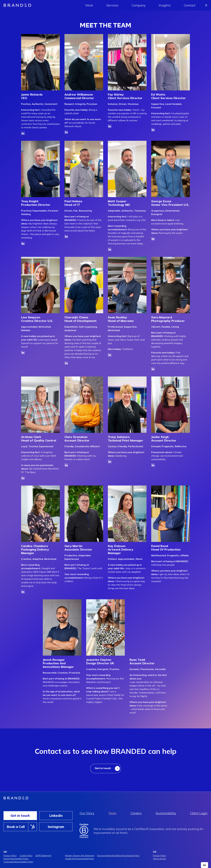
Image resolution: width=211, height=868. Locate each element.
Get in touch (20, 816)
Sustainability (166, 813)
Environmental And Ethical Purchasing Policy (118, 856)
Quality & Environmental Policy (80, 859)
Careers (136, 813)
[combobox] (204, 865)
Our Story (87, 813)
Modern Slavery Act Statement (80, 856)
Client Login (199, 813)
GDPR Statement (43, 856)
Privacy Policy (10, 856)
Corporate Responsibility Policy (18, 862)
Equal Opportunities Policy (16, 859)
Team (112, 813)
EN (204, 865)
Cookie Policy (26, 856)
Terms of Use (159, 859)
